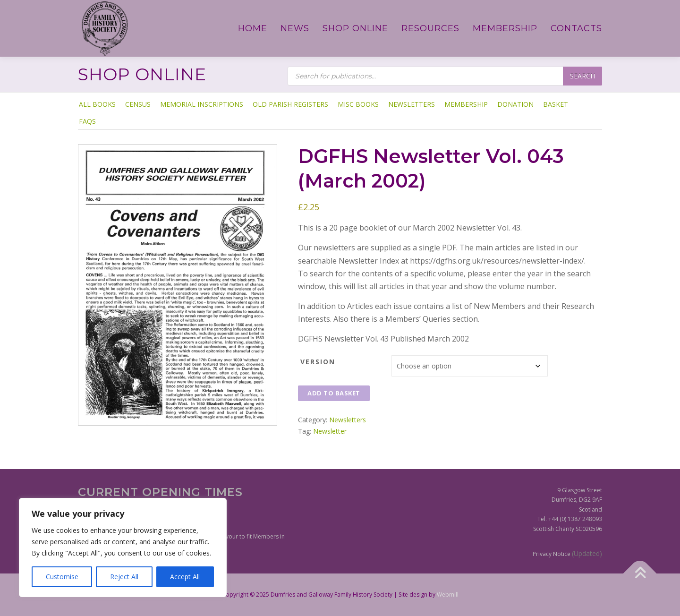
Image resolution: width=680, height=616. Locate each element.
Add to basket (334, 393)
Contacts (576, 28)
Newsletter (330, 431)
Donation (515, 104)
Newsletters (412, 104)
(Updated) (587, 553)
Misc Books (358, 104)
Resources (430, 28)
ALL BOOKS (97, 104)
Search (582, 76)
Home (253, 28)
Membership (505, 28)
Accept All (185, 577)
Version (318, 362)
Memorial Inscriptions (202, 104)
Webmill (448, 595)
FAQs (87, 121)
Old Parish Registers (290, 104)
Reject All (124, 577)
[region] (123, 548)
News (295, 28)
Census (138, 104)
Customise (62, 577)
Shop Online (355, 28)
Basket (556, 104)
